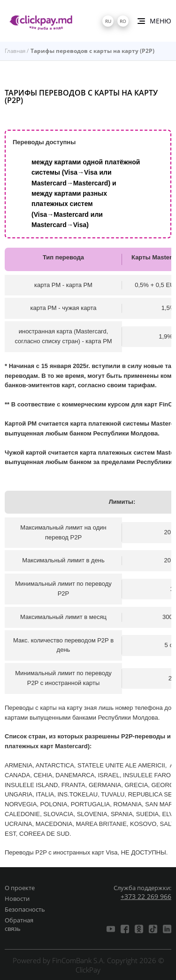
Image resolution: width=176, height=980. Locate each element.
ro (123, 21)
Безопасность (25, 909)
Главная (15, 51)
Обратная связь (19, 924)
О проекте (20, 888)
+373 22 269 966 (146, 896)
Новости (17, 899)
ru (108, 21)
